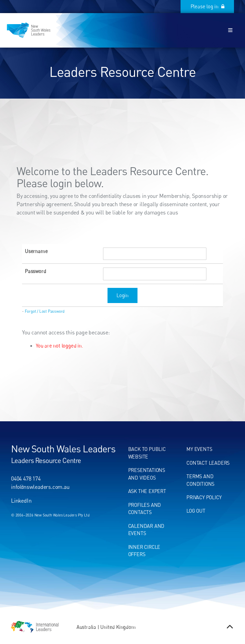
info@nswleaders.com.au (40, 487)
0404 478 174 (26, 479)
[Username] (155, 254)
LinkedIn (21, 501)
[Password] (155, 274)
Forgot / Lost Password (45, 311)
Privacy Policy (204, 497)
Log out (196, 511)
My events (199, 449)
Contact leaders (208, 463)
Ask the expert (147, 491)
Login (122, 295)
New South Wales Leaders (63, 449)
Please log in (219, 4)
